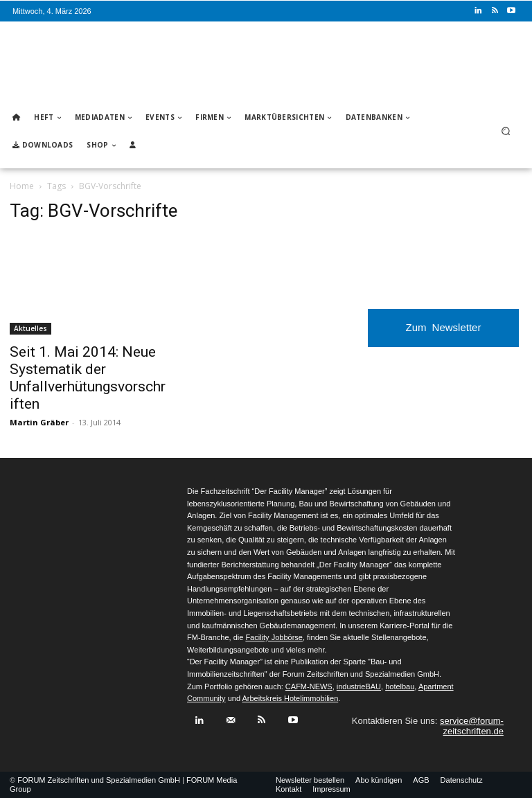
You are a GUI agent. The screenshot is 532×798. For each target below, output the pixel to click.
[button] (506, 131)
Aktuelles (30, 328)
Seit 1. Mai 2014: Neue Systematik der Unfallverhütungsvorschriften (88, 378)
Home (22, 186)
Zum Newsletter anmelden (444, 334)
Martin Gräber (39, 422)
